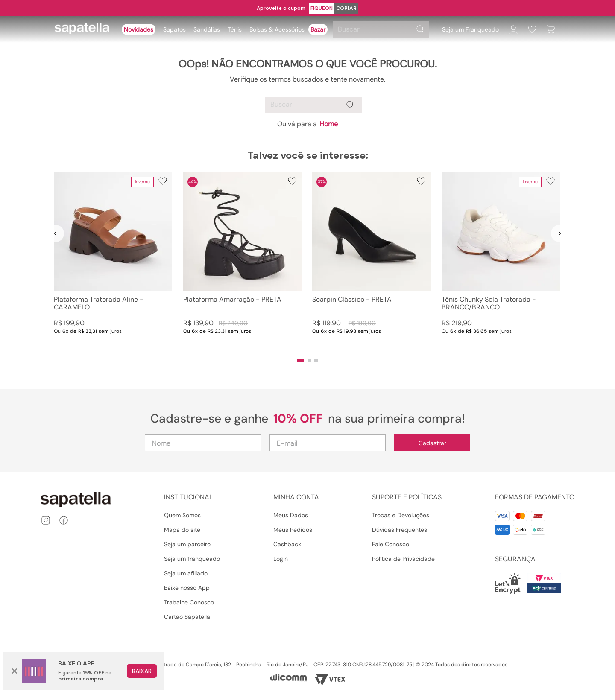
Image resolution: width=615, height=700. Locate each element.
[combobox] (382, 29)
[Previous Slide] (56, 233)
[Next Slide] (559, 233)
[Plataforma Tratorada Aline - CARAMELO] (113, 262)
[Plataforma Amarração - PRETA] (242, 262)
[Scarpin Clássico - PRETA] (371, 262)
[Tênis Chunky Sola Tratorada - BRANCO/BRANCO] (501, 262)
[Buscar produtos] (421, 29)
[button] (301, 360)
